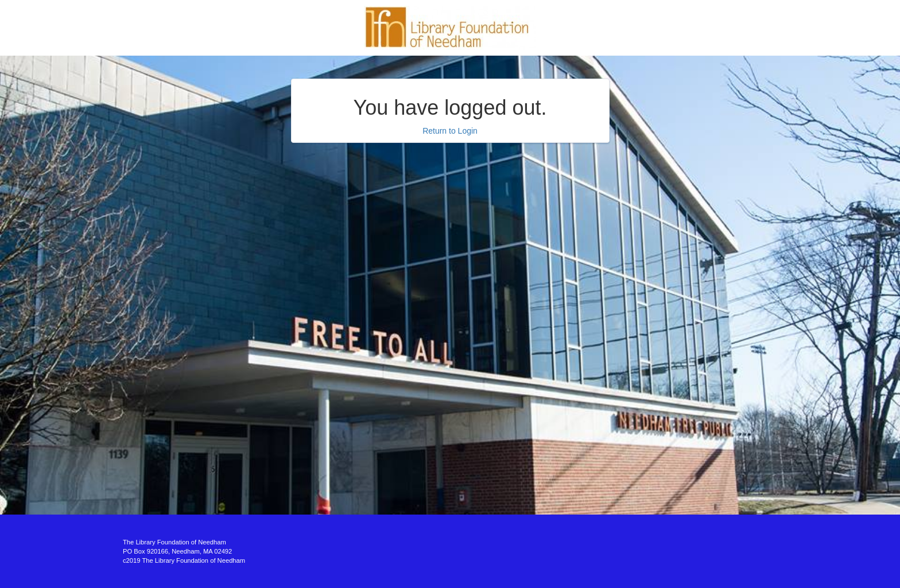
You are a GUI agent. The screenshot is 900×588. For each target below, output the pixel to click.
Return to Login (450, 131)
